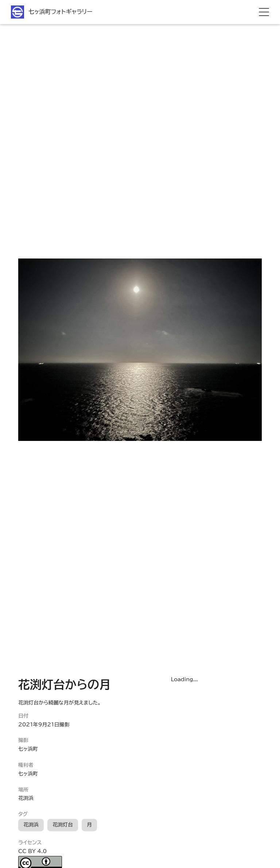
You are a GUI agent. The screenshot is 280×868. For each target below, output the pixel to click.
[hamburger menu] (264, 12)
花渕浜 (31, 825)
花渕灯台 (63, 825)
